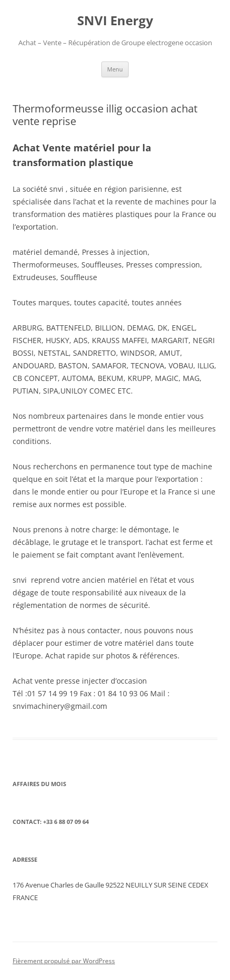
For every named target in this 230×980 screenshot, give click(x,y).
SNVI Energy (115, 21)
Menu (115, 69)
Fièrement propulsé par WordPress (64, 961)
